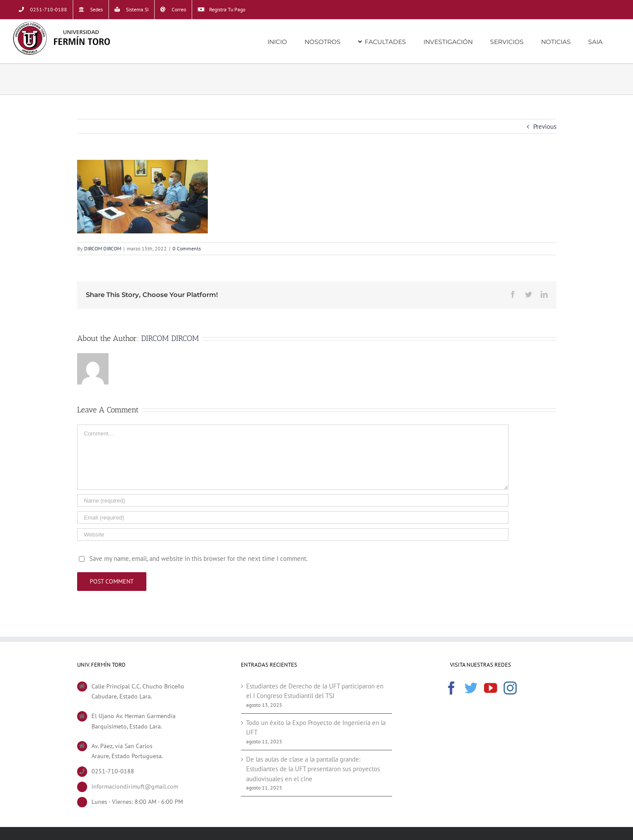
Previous (545, 127)
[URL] (293, 535)
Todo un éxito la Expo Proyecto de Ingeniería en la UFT (316, 728)
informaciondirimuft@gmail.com (135, 786)
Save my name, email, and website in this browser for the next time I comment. (198, 558)
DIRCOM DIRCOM (103, 248)
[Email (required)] (293, 518)
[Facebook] (451, 688)
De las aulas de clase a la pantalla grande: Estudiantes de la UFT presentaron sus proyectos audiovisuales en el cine (313, 769)
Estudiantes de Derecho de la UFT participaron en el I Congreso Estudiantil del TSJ (315, 691)
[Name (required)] (293, 501)
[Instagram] (510, 688)
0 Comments (187, 248)
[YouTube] (491, 688)
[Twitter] (471, 688)
